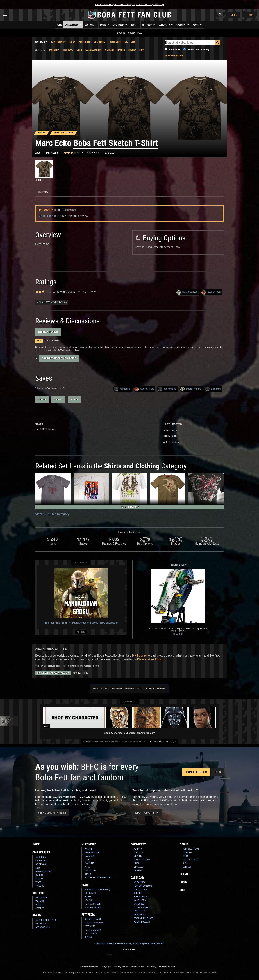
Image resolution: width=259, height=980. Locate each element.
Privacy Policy (121, 967)
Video (87, 867)
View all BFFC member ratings (52, 302)
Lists (38, 868)
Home (59, 25)
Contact (187, 867)
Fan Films (89, 863)
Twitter (129, 689)
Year (79, 50)
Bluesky (150, 689)
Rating (121, 50)
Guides (88, 897)
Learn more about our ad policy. (161, 742)
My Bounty (59, 42)
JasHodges (167, 389)
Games (88, 874)
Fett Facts (90, 926)
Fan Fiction (90, 871)
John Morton (140, 897)
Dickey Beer (139, 904)
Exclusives (90, 893)
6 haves (42, 399)
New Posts (41, 924)
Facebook (117, 689)
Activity (138, 849)
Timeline (109, 50)
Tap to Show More (130, 507)
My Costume (41, 898)
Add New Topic (80, 673)
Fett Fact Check (93, 904)
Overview (41, 42)
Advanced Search (174, 56)
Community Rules (89, 967)
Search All (175, 49)
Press (186, 856)
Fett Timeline (91, 934)
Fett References (93, 930)
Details (39, 905)
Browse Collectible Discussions (53, 673)
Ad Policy (81, 632)
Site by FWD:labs (168, 967)
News (135, 25)
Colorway (68, 50)
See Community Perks (52, 813)
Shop (185, 863)
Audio (87, 860)
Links (136, 863)
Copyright (106, 967)
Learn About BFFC (147, 813)
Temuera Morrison (143, 886)
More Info (178, 634)
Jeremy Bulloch (142, 922)
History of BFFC (190, 860)
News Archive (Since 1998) (97, 889)
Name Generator (142, 860)
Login (234, 15)
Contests (138, 853)
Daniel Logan (140, 889)
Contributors (118, 42)
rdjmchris (122, 389)
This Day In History (94, 923)
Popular (84, 42)
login (53, 216)
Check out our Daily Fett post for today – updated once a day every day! (129, 5)
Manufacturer (93, 50)
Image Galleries (92, 853)
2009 (38, 153)
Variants (40, 901)
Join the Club (196, 772)
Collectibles (73, 25)
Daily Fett (89, 849)
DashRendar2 (187, 292)
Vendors (99, 42)
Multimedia (120, 25)
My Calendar (140, 882)
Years (38, 882)
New (72, 42)
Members (138, 856)
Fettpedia (149, 25)
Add (134, 42)
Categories (41, 861)
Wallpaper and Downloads (98, 878)
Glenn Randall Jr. (143, 907)
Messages (138, 867)
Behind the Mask (93, 919)
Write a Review (48, 332)
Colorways (41, 864)
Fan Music (89, 856)
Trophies (138, 871)
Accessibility (137, 967)
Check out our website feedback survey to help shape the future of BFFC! (129, 943)
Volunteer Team (191, 849)
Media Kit (187, 853)
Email (140, 689)
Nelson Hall (140, 915)
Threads (161, 689)
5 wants (58, 399)
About (197, 25)
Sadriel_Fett (211, 292)
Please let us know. (150, 659)
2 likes (74, 399)
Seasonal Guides (93, 907)
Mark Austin (140, 900)
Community (166, 25)
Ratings (39, 875)
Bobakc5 (213, 389)
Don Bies (138, 893)
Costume (91, 25)
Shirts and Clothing (198, 49)
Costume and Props (143, 918)
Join (251, 15)
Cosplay (39, 908)
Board (105, 25)
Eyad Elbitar (140, 911)
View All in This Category (52, 514)
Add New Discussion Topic (59, 358)
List (142, 50)
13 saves (110, 153)
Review (132, 50)
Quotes (88, 937)
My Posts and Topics (46, 920)
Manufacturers (43, 871)
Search (185, 874)
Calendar (183, 25)
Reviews (39, 879)
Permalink (173, 442)
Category (54, 50)
